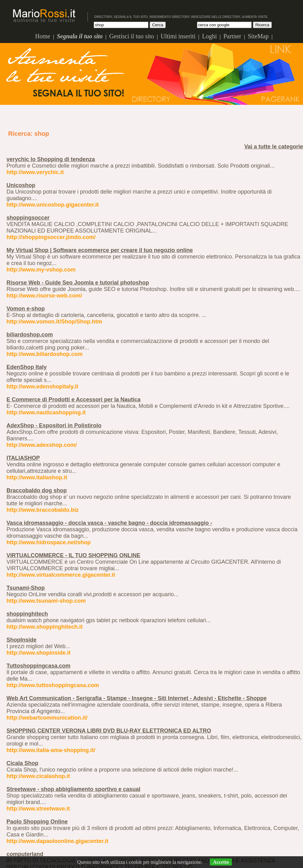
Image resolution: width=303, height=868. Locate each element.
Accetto (221, 862)
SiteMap (258, 36)
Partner (232, 36)
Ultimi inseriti (178, 36)
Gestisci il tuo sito (132, 36)
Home (43, 36)
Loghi (209, 36)
